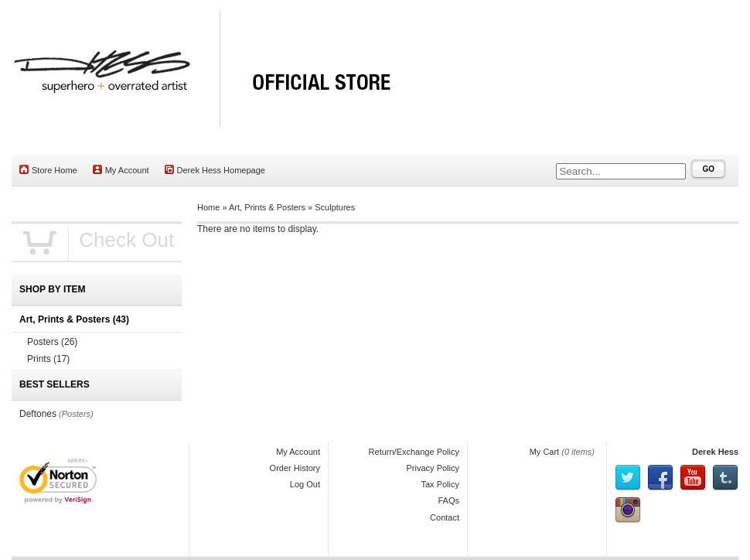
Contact (445, 517)
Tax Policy (440, 484)
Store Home (48, 170)
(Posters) (76, 414)
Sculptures (335, 207)
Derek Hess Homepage (215, 170)
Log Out (305, 484)
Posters (52, 342)
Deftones (38, 414)
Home (208, 207)
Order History (295, 468)
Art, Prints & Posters (267, 207)
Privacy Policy (433, 468)
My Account (121, 170)
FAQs (448, 500)
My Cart (545, 452)
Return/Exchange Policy (414, 452)
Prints (48, 359)
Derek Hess (715, 452)
